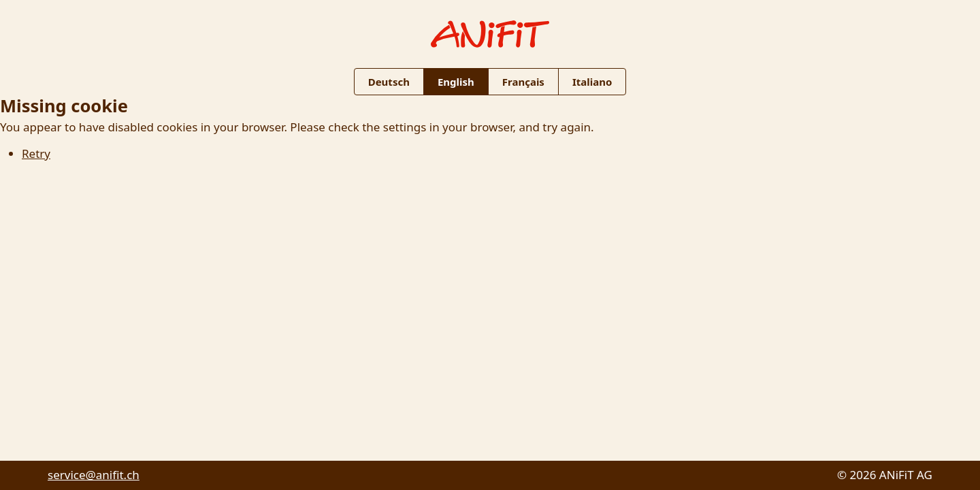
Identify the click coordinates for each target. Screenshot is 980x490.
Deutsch (389, 82)
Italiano (592, 82)
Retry (36, 153)
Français (523, 82)
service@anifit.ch (94, 475)
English (456, 82)
